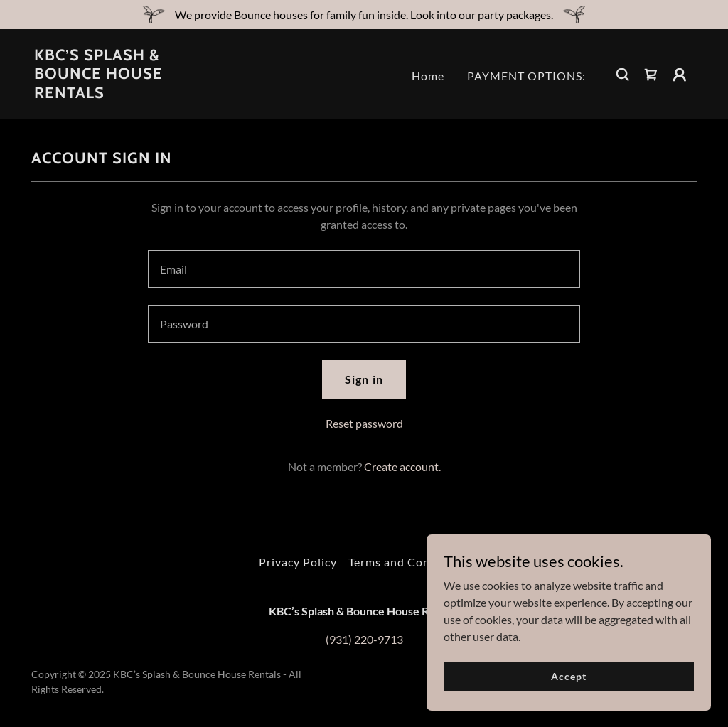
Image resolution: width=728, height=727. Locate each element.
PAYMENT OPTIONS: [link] (526, 76)
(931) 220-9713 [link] (364, 639)
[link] (127, 93)
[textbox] (364, 269)
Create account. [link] (402, 467)
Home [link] (428, 76)
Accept (568, 676)
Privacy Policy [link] (298, 562)
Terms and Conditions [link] (409, 562)
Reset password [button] (364, 423)
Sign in (364, 379)
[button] (680, 75)
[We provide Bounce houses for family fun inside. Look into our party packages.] (364, 15)
